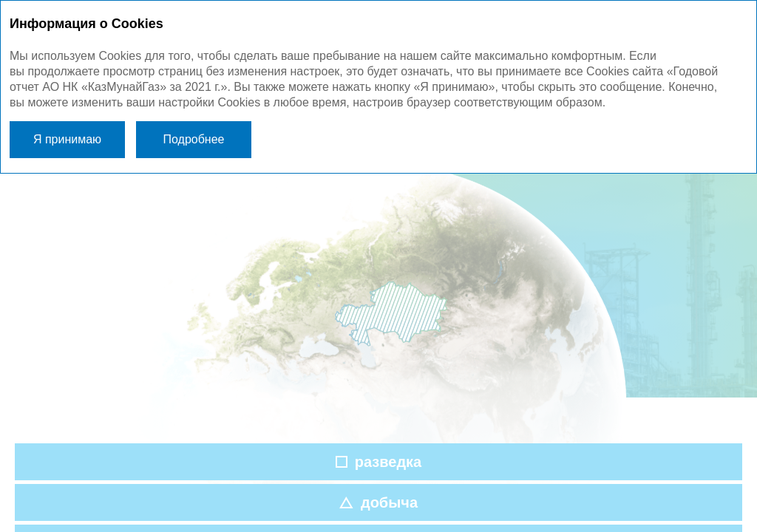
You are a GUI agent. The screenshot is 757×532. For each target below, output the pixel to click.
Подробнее (194, 139)
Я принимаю (67, 139)
